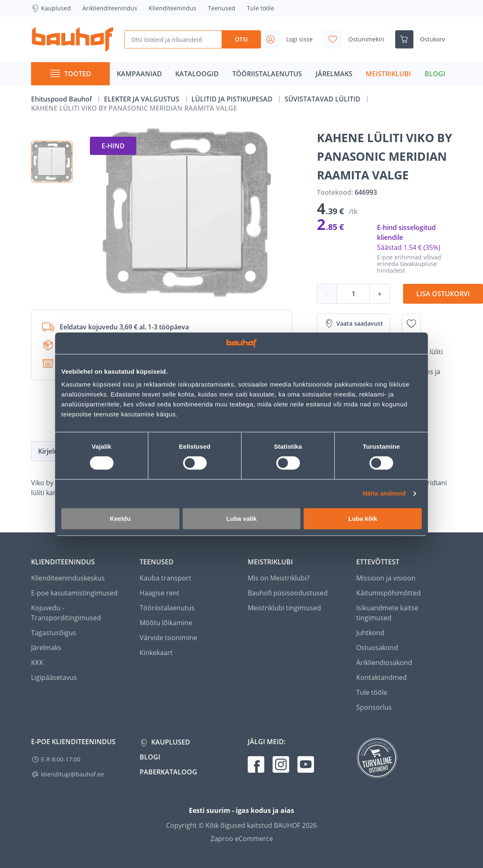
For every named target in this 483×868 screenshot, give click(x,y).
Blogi (150, 757)
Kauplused (51, 8)
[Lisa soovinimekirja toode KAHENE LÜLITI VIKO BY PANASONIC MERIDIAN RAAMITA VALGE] (411, 324)
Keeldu (120, 519)
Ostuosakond (377, 648)
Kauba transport (165, 578)
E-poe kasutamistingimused (74, 593)
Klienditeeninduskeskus (68, 578)
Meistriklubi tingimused (284, 608)
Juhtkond (370, 633)
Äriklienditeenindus (110, 8)
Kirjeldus (52, 451)
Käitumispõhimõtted (389, 593)
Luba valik (241, 519)
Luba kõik (363, 519)
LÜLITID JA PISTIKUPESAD (233, 99)
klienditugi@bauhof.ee (72, 774)
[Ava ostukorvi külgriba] (423, 39)
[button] (52, 162)
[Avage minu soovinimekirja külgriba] (357, 39)
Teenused (222, 8)
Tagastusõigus (54, 633)
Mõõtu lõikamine (166, 623)
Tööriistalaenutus (167, 608)
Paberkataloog (168, 772)
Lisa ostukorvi (443, 294)
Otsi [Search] (241, 39)
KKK (37, 662)
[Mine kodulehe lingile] (72, 39)
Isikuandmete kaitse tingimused (387, 613)
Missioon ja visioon (386, 578)
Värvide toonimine (168, 638)
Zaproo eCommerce (242, 839)
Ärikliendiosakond (384, 662)
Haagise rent (159, 593)
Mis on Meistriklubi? (279, 578)
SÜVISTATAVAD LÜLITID (323, 99)
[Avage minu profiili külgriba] (290, 39)
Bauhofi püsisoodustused (288, 593)
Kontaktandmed (382, 677)
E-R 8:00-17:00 (61, 759)
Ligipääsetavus (54, 677)
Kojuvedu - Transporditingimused (66, 613)
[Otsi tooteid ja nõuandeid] (173, 39)
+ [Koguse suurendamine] (380, 294)
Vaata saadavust (354, 324)
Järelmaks (46, 648)
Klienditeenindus (173, 8)
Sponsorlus (374, 707)
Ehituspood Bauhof (62, 99)
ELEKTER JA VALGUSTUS (142, 99)
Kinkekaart (156, 653)
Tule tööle (261, 8)
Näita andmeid (384, 494)
